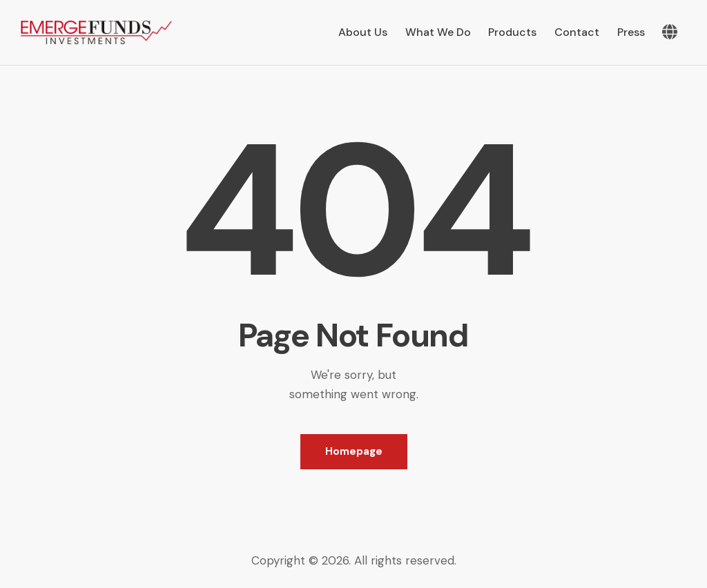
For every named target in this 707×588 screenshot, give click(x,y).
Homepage (354, 451)
